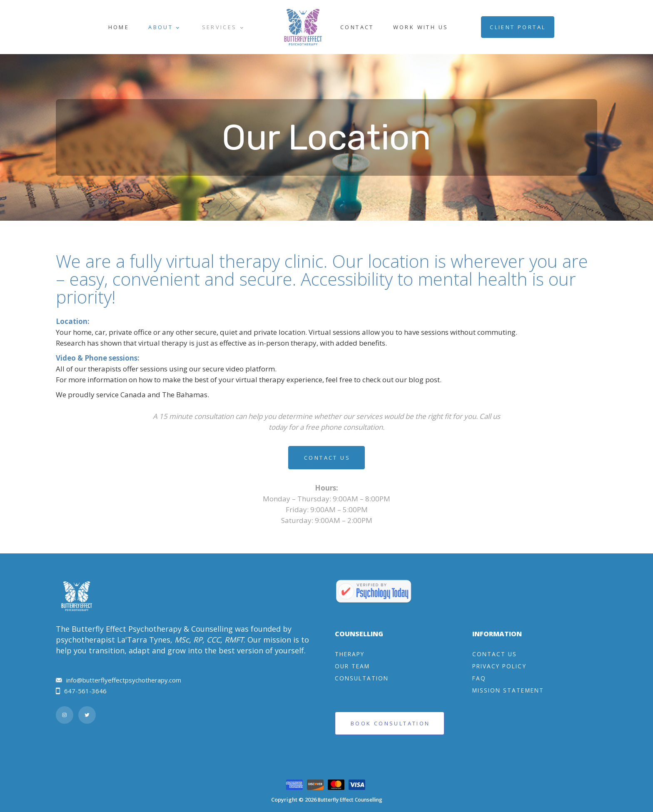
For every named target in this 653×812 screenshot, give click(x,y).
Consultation (362, 678)
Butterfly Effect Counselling (350, 800)
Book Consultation (390, 723)
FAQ (479, 678)
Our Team (352, 666)
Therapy (350, 654)
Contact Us (327, 458)
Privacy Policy (499, 666)
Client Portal (518, 27)
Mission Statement (508, 690)
